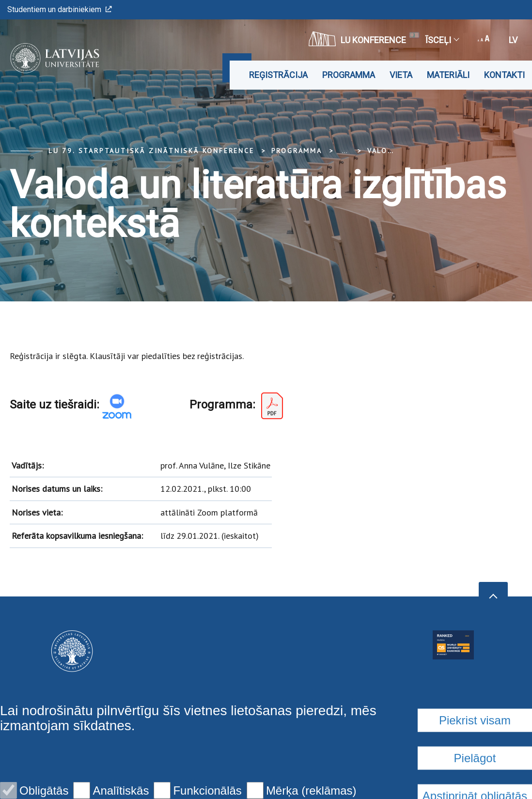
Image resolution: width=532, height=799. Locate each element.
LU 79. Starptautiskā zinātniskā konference (151, 151)
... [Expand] (345, 151)
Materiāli (448, 75)
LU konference (357, 39)
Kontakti (504, 75)
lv (513, 40)
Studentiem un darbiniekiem (60, 9)
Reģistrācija (278, 75)
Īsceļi (442, 40)
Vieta (401, 75)
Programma (349, 75)
